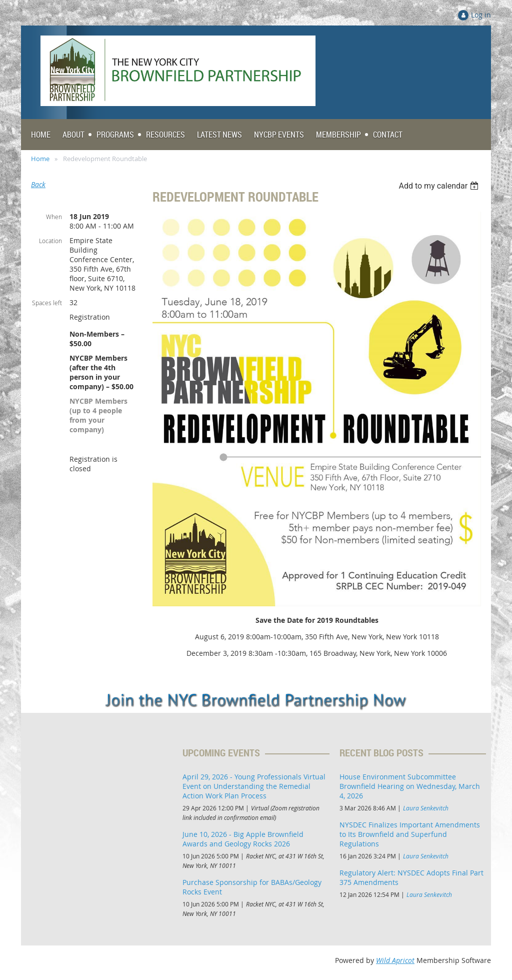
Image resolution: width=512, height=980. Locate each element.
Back (38, 184)
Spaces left (47, 303)
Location (50, 241)
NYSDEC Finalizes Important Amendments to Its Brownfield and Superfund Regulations (410, 834)
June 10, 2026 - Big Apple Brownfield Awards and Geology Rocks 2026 (243, 839)
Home (40, 159)
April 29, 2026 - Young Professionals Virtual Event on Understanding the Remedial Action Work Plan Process (254, 786)
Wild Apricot (395, 960)
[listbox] (440, 186)
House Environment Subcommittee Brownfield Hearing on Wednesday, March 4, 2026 (410, 786)
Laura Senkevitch (426, 808)
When (54, 217)
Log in (481, 15)
